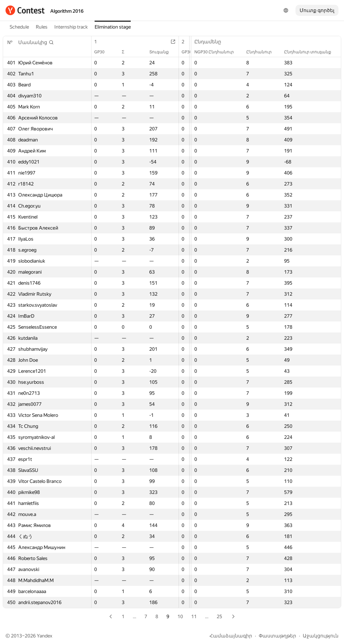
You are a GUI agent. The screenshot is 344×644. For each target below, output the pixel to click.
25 (219, 616)
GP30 (103, 52)
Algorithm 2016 (67, 11)
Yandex (45, 636)
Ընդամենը (211, 42)
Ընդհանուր (262, 52)
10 (180, 616)
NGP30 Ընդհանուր (218, 52)
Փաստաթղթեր (277, 636)
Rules (42, 27)
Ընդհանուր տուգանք (311, 52)
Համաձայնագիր (231, 636)
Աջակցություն (321, 636)
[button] (36, 42)
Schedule (19, 27)
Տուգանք (163, 52)
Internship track (71, 27)
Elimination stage (113, 27)
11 (194, 616)
